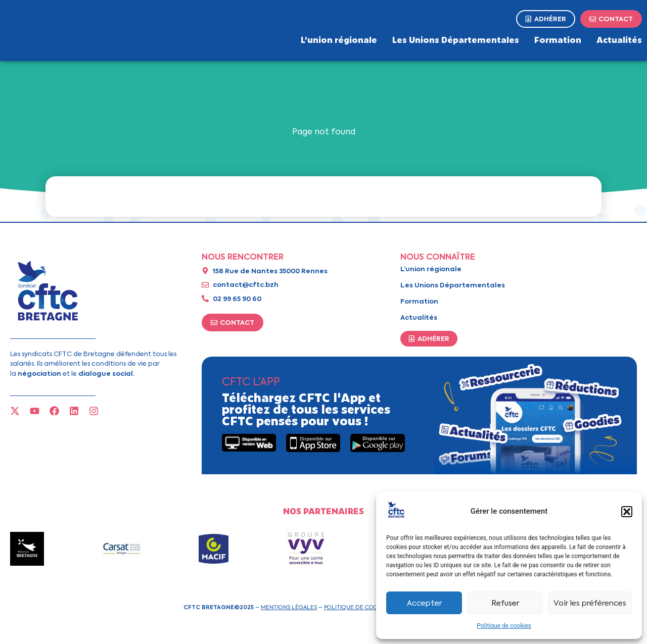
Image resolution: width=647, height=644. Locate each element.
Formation (558, 39)
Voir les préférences (590, 603)
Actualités (619, 39)
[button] (627, 512)
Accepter (424, 603)
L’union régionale (339, 39)
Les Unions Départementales (456, 39)
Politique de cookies (504, 626)
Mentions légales (289, 607)
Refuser (505, 603)
